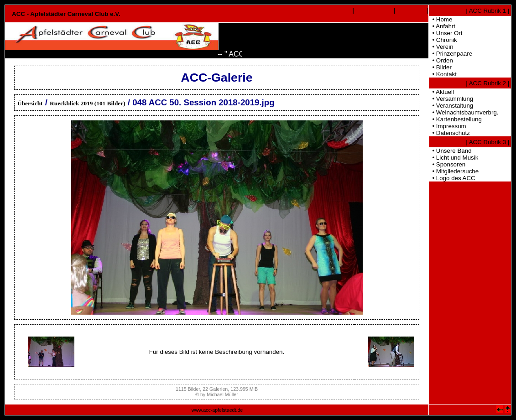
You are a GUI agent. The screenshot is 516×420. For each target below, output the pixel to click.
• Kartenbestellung (455, 119)
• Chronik (443, 40)
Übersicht (30, 103)
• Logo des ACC (452, 178)
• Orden (441, 60)
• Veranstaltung (451, 106)
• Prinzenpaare (451, 54)
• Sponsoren (447, 164)
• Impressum (448, 126)
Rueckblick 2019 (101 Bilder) (88, 103)
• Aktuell (441, 92)
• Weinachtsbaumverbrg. (464, 112)
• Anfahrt (442, 26)
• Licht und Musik (453, 158)
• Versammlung (451, 99)
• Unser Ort (446, 33)
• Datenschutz (449, 133)
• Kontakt (443, 74)
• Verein (441, 47)
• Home (440, 19)
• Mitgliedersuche (454, 171)
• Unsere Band (450, 151)
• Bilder (440, 67)
